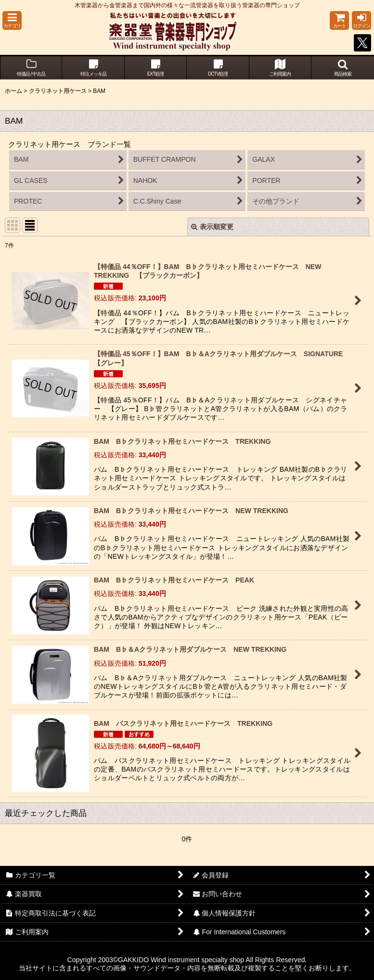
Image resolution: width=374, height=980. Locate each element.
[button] (12, 20)
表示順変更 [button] (212, 227)
